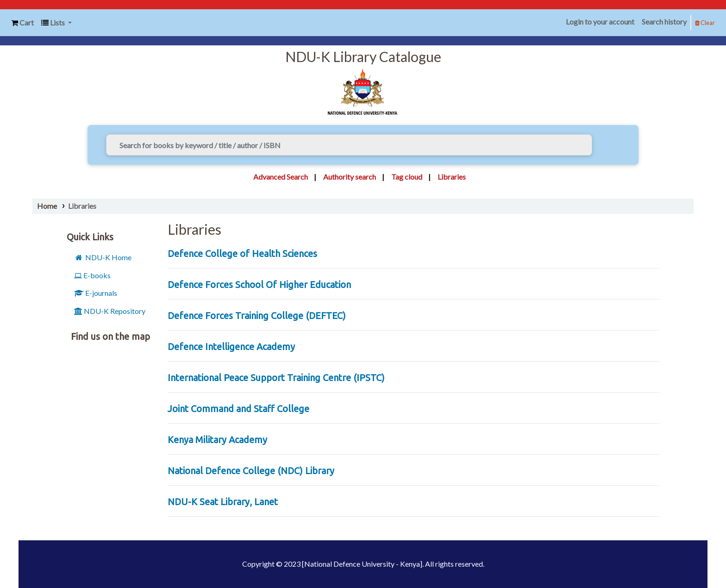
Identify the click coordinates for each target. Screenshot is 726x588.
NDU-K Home (103, 257)
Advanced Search (281, 177)
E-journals (96, 293)
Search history (664, 22)
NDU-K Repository (110, 311)
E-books (92, 275)
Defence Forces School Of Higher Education (259, 285)
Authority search (350, 177)
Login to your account (600, 22)
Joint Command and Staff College (238, 409)
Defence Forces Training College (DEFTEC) (257, 316)
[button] (22, 23)
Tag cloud (407, 177)
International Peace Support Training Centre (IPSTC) (276, 378)
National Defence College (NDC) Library (251, 471)
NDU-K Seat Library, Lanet (223, 502)
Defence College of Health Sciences (242, 253)
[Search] (606, 145)
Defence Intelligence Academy (231, 347)
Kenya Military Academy (217, 440)
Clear (705, 23)
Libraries (82, 206)
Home (47, 206)
